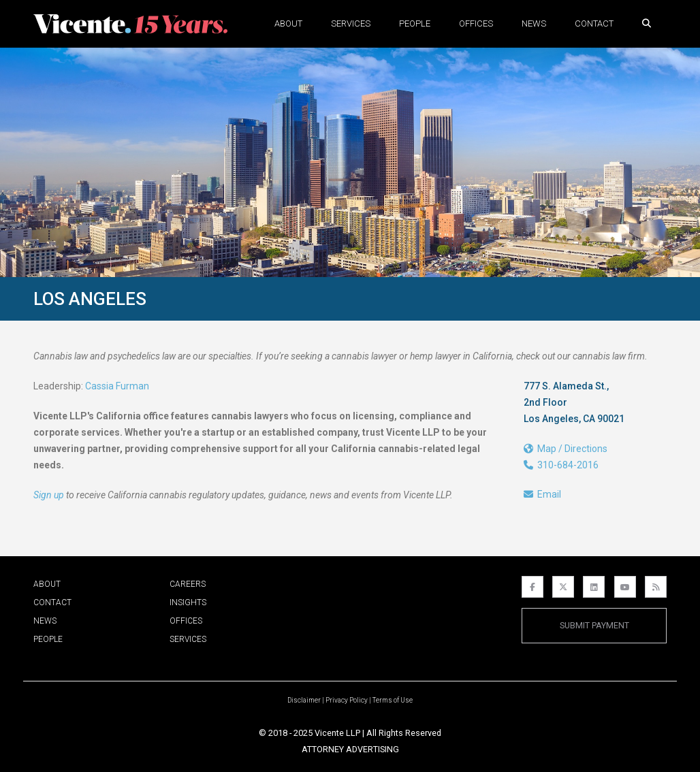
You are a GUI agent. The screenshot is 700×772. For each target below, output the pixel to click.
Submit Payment (594, 625)
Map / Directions (566, 449)
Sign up (49, 495)
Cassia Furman (117, 386)
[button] (647, 23)
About (288, 23)
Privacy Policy (347, 700)
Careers (188, 584)
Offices (476, 23)
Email (542, 494)
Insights (188, 602)
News (534, 23)
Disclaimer (304, 700)
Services (351, 23)
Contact (594, 23)
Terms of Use (393, 700)
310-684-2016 (561, 465)
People (415, 23)
